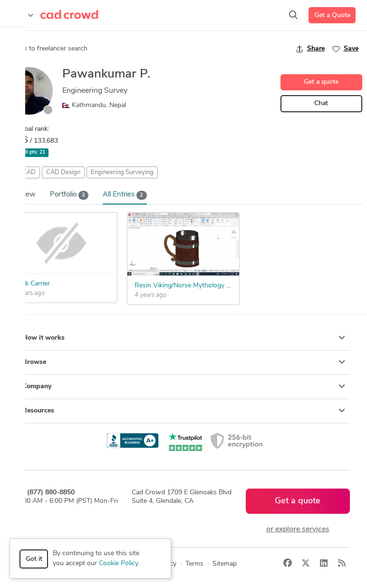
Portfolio (69, 195)
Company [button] (184, 386)
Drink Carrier (31, 284)
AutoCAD (23, 172)
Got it (34, 559)
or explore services (298, 529)
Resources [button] (184, 411)
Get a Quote (332, 15)
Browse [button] (184, 362)
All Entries (125, 195)
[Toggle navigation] (22, 15)
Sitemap (225, 564)
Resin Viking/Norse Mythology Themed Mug (200, 286)
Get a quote (321, 82)
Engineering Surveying (122, 172)
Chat (321, 103)
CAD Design (63, 172)
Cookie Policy (118, 563)
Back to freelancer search (46, 49)
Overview (20, 195)
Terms (194, 564)
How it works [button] (184, 338)
